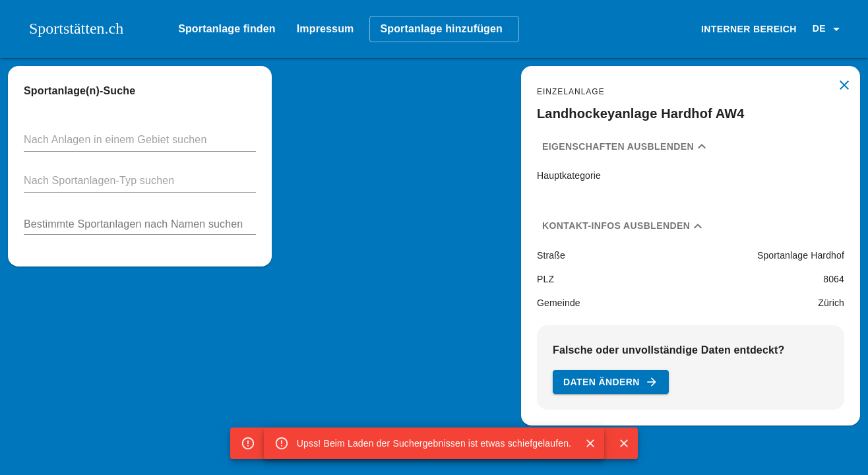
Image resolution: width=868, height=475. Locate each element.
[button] (828, 29)
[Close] (590, 443)
